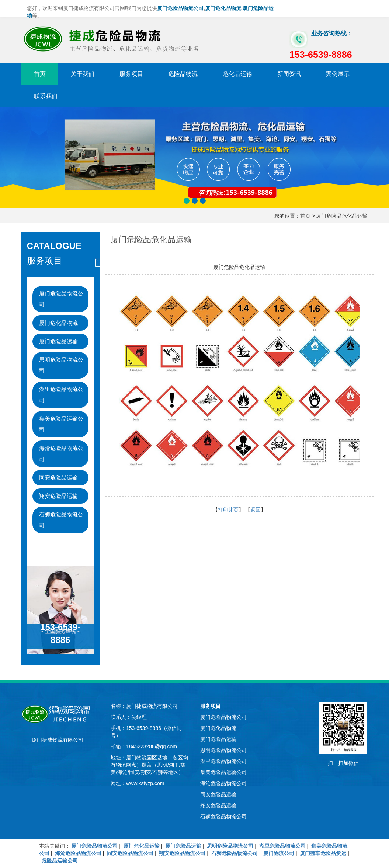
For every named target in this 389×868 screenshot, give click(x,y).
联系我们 (46, 96)
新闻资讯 (289, 74)
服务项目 (131, 74)
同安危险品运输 (58, 477)
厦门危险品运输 (58, 341)
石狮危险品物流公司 (61, 520)
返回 (256, 510)
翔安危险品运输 (58, 496)
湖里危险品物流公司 (61, 395)
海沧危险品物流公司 (61, 454)
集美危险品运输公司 (61, 424)
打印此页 (228, 510)
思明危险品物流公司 (61, 365)
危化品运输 (237, 74)
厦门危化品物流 (58, 323)
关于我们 (83, 74)
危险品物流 (183, 74)
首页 (40, 74)
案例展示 (338, 74)
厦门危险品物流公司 (61, 299)
